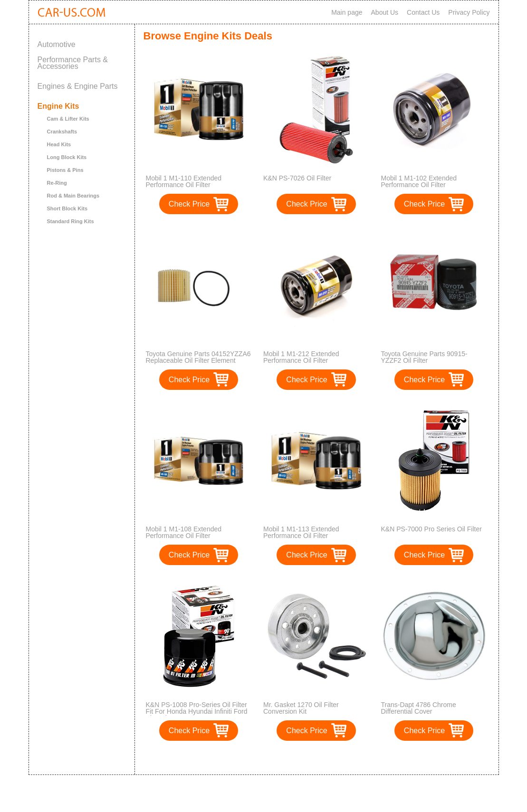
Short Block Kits (67, 208)
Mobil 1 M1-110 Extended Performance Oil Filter (184, 181)
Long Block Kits (67, 157)
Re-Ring (57, 183)
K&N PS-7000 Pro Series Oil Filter (431, 529)
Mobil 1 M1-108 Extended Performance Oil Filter (184, 532)
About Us (385, 12)
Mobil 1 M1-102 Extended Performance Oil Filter (419, 181)
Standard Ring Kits (71, 221)
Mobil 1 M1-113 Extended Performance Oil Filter (301, 532)
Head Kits (59, 144)
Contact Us (423, 12)
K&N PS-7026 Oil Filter (297, 178)
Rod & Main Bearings (73, 196)
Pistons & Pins (65, 170)
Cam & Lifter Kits (68, 119)
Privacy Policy (469, 12)
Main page (347, 12)
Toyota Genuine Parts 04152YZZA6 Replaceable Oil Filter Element (198, 357)
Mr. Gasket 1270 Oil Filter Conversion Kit (301, 708)
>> (334, 758)
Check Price (189, 204)
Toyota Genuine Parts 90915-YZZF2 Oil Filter (424, 357)
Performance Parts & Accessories (73, 63)
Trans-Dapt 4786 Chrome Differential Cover (419, 708)
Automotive (57, 44)
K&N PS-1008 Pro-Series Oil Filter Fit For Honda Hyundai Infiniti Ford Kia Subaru (197, 711)
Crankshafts (62, 132)
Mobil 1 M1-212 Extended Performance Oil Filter (301, 357)
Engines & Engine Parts (78, 86)
